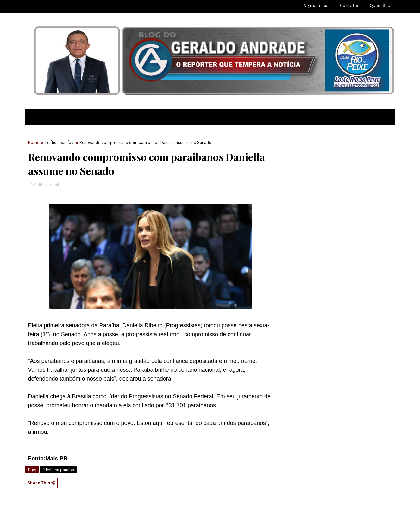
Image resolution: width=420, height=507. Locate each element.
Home (34, 142)
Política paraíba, (49, 185)
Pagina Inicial (316, 6)
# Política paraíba (58, 470)
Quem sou (380, 6)
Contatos (350, 6)
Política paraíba (59, 142)
